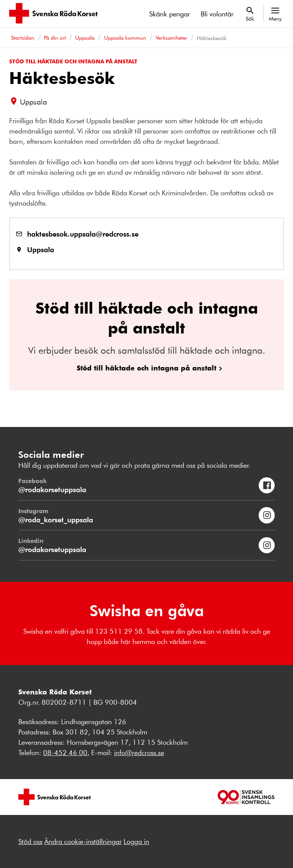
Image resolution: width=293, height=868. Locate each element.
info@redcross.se (139, 752)
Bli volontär (217, 14)
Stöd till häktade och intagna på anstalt (146, 368)
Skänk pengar (170, 14)
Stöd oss (30, 841)
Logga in (136, 841)
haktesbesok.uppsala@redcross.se (83, 234)
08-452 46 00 (65, 752)
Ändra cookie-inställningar (83, 841)
